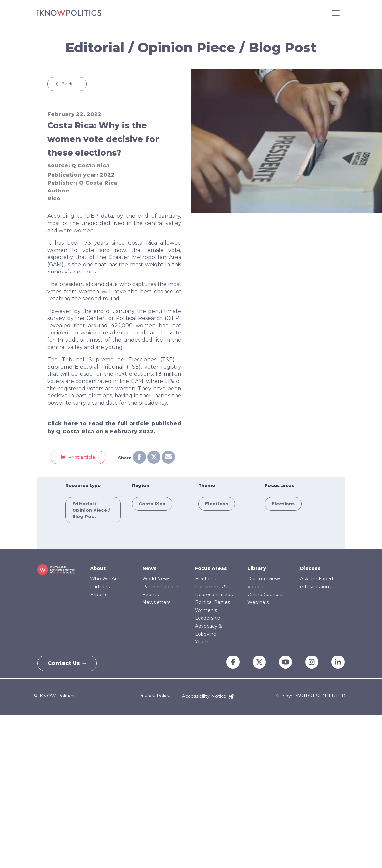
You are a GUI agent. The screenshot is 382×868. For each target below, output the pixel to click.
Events (150, 595)
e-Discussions (316, 587)
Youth (202, 642)
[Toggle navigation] (336, 13)
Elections (217, 504)
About (98, 568)
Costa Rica (152, 504)
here (71, 424)
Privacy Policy (154, 696)
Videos (255, 587)
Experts (99, 595)
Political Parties (212, 602)
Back (67, 84)
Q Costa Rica (91, 165)
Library (257, 568)
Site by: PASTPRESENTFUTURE (312, 696)
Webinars (258, 602)
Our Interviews (264, 579)
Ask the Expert (317, 579)
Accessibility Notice (208, 696)
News (149, 568)
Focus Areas (211, 568)
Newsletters (156, 602)
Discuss (310, 568)
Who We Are (105, 579)
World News (156, 579)
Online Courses (265, 595)
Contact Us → (67, 663)
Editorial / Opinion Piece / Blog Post (91, 510)
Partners (100, 587)
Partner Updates (161, 587)
